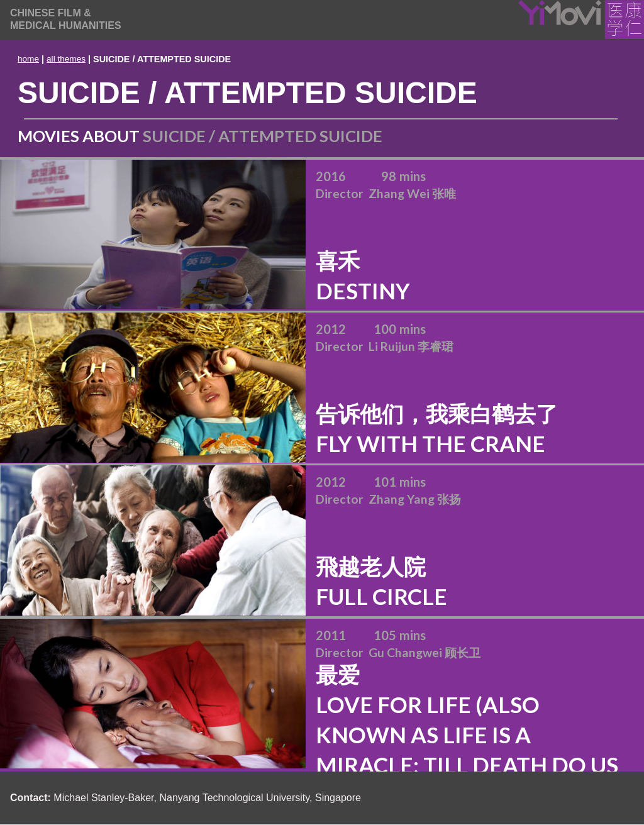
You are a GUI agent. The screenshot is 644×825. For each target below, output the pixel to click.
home (28, 59)
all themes (66, 59)
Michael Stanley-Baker (103, 798)
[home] (66, 19)
